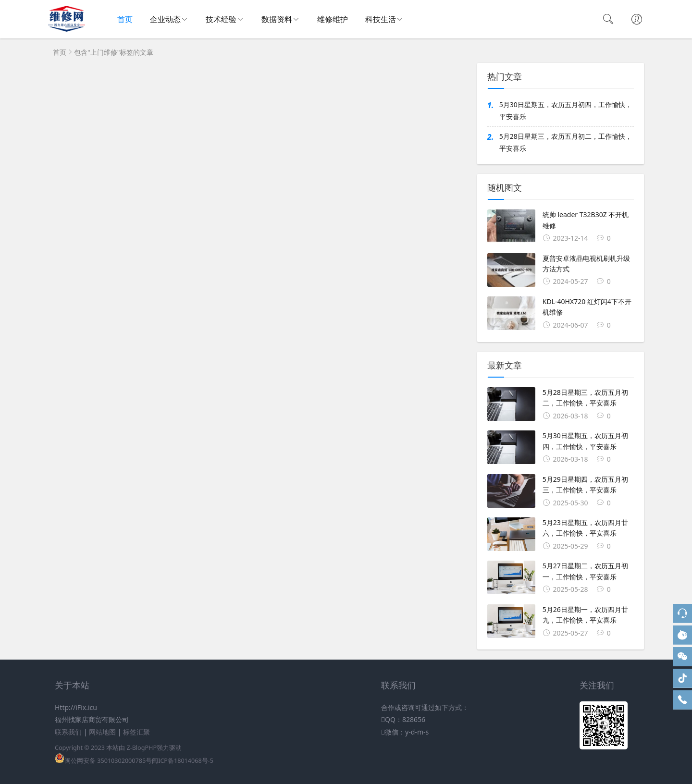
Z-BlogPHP (142, 748)
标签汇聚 (136, 732)
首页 (125, 19)
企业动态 (165, 19)
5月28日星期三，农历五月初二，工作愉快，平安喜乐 (566, 142)
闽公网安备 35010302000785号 (103, 761)
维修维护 (333, 19)
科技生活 (381, 19)
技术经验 (221, 19)
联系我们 (68, 732)
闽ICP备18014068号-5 (183, 761)
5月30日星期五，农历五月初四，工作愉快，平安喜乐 (566, 110)
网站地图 (102, 732)
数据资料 (277, 19)
